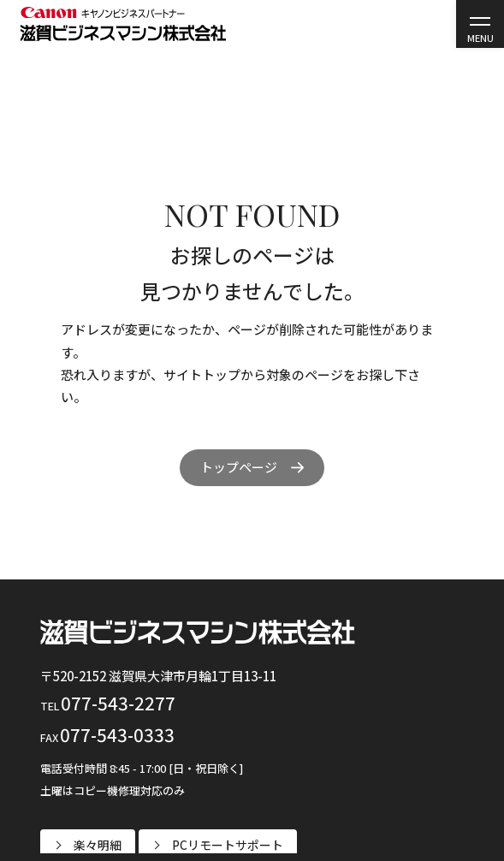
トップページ (239, 467)
